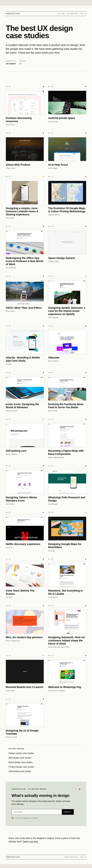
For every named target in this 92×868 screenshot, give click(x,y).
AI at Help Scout (58, 165)
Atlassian (54, 358)
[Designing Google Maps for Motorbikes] (67, 529)
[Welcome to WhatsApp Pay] (67, 672)
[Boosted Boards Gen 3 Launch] (25, 672)
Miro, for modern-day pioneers (24, 637)
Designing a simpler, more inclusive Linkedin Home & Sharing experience (22, 211)
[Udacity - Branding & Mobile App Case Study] (25, 342)
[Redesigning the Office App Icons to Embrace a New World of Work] (25, 242)
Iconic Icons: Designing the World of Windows (22, 406)
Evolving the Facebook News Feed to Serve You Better (66, 406)
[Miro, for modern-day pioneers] (25, 622)
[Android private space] (67, 103)
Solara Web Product (18, 165)
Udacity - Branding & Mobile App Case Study (23, 359)
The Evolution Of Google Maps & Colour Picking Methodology (67, 210)
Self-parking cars (16, 451)
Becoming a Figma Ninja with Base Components (66, 452)
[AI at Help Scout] (67, 149)
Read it (68, 812)
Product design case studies (21, 767)
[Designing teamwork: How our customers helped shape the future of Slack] (67, 622)
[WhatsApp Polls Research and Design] (67, 482)
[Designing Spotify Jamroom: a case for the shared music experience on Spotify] (67, 292)
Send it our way (30, 842)
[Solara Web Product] (25, 149)
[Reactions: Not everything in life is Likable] (67, 575)
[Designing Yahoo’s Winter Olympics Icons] (25, 482)
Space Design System (61, 258)
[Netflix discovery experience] (25, 529)
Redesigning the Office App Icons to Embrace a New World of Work (24, 261)
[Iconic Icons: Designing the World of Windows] (25, 389)
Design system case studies (21, 753)
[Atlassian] (67, 342)
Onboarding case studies (20, 771)
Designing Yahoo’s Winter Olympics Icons (21, 499)
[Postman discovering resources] (25, 103)
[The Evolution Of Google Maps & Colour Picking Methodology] (67, 193)
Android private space (62, 118)
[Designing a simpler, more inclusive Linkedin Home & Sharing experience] (25, 193)
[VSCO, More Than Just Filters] (25, 292)
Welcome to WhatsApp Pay (65, 687)
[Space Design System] (67, 242)
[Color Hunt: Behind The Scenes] (25, 575)
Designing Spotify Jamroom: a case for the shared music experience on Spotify (67, 311)
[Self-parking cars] (25, 435)
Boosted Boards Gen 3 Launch (24, 687)
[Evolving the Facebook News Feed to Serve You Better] (67, 389)
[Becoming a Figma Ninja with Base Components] (67, 435)
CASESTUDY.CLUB (13, 14)
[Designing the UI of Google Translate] (25, 715)
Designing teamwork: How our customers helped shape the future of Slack (67, 640)
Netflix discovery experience (23, 544)
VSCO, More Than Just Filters (24, 308)
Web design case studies (20, 758)
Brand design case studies (21, 762)
